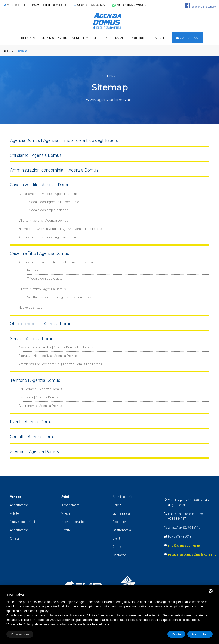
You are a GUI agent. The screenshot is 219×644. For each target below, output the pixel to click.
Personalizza (20, 634)
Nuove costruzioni (22, 522)
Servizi (117, 38)
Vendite (79, 38)
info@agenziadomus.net (185, 545)
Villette (14, 513)
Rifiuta (176, 634)
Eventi (159, 38)
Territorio (137, 38)
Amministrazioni (55, 38)
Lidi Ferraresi (121, 513)
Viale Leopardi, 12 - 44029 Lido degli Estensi (188, 503)
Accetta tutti (200, 634)
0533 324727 (177, 519)
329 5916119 (191, 528)
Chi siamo (29, 38)
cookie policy (39, 611)
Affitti (98, 38)
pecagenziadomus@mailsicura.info (192, 554)
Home (9, 51)
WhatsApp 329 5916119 (131, 5)
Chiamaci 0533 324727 (91, 5)
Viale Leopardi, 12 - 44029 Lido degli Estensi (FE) (37, 5)
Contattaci (187, 38)
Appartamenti (19, 505)
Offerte (15, 538)
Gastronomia (122, 530)
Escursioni (120, 522)
